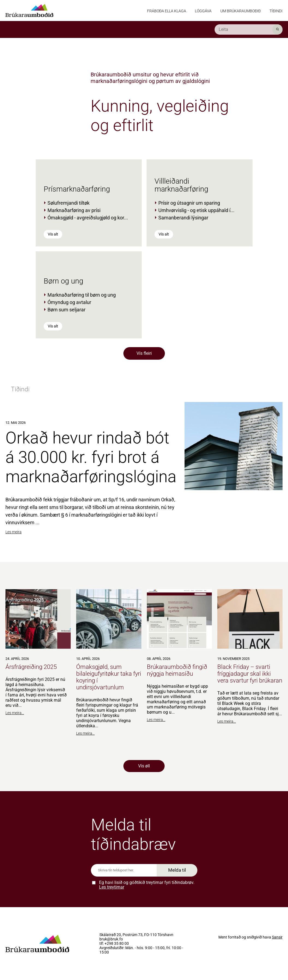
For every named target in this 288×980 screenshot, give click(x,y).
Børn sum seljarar (66, 310)
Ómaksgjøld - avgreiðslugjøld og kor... (88, 218)
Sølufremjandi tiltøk (69, 203)
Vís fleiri (144, 353)
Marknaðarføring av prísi (74, 210)
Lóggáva (203, 11)
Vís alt (53, 234)
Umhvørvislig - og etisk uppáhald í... (196, 210)
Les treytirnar (112, 887)
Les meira (14, 532)
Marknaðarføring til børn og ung (82, 295)
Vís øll (144, 766)
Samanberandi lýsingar (183, 218)
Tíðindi (276, 11)
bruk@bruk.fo (111, 939)
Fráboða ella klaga (167, 11)
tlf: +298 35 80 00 (114, 944)
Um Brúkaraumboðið (241, 11)
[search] (249, 29)
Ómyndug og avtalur (69, 302)
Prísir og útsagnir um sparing (189, 203)
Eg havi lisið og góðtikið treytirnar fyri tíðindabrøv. (147, 885)
